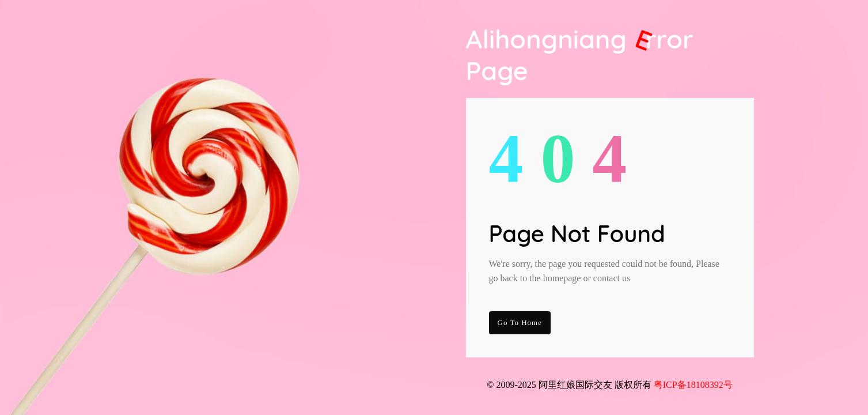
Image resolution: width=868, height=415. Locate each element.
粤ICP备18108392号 (693, 385)
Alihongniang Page (580, 55)
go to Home (520, 322)
